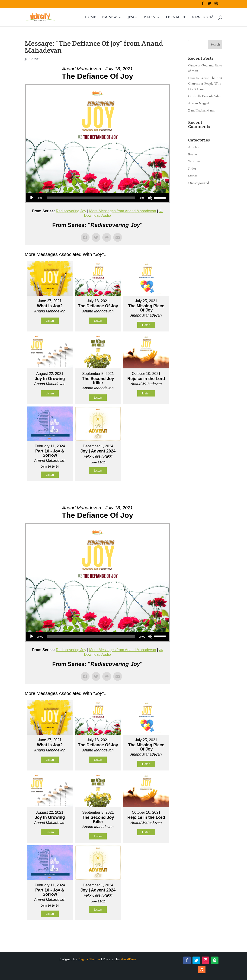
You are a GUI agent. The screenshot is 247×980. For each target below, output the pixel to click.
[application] (98, 198)
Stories (193, 176)
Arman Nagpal (198, 103)
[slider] (91, 198)
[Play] (32, 198)
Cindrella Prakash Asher (205, 96)
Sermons (194, 161)
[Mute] (150, 198)
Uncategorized (199, 183)
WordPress (128, 959)
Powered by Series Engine (153, 493)
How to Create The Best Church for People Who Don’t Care (205, 84)
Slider (192, 169)
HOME (90, 17)
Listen (50, 321)
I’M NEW (109, 17)
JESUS (132, 17)
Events (193, 154)
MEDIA (149, 17)
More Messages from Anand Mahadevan (123, 211)
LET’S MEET (176, 17)
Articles (193, 147)
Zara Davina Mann (201, 110)
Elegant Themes (89, 959)
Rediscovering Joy (71, 211)
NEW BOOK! (202, 17)
